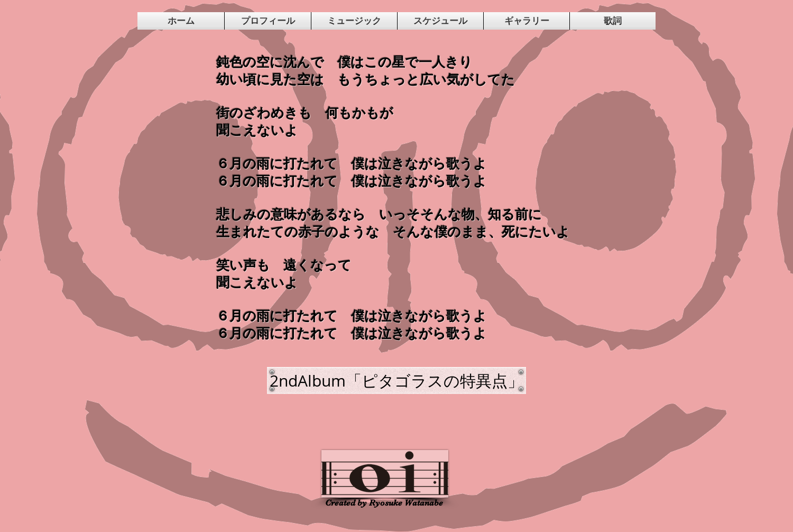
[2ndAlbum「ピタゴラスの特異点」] (396, 380)
